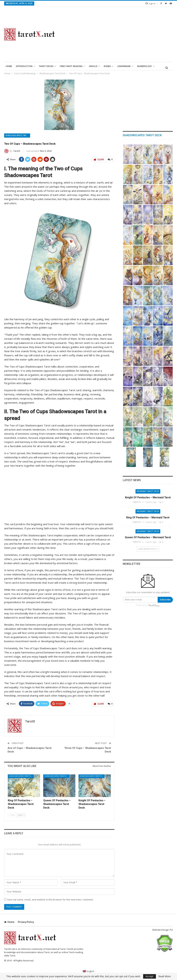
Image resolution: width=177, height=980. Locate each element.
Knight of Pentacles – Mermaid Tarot (148, 498)
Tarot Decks (46, 66)
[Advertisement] (118, 34)
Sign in (151, 3)
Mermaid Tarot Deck (148, 491)
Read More (165, 976)
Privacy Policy (26, 922)
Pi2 (171, 930)
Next (21, 815)
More (140, 66)
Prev (12, 815)
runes (107, 66)
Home (9, 66)
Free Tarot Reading (71, 66)
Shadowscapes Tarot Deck (18, 136)
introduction (24, 66)
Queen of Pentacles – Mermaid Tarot (148, 537)
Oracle (93, 66)
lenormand (124, 66)
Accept (150, 976)
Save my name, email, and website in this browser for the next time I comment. (50, 900)
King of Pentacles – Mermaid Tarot (148, 518)
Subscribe (165, 600)
